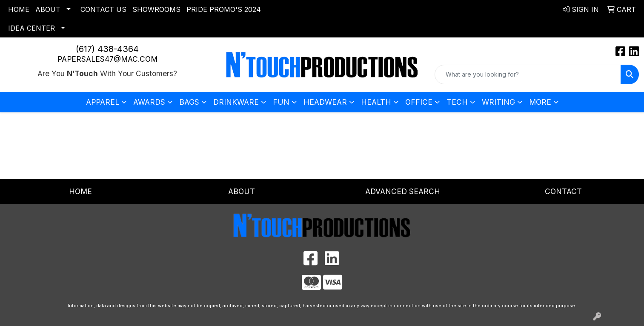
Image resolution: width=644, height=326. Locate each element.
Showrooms (156, 9)
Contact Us (103, 9)
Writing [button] (498, 102)
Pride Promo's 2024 (224, 9)
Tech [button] (457, 102)
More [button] (540, 102)
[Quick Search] (528, 74)
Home (19, 9)
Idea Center (31, 28)
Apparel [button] (103, 102)
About (48, 9)
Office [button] (419, 102)
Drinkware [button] (236, 102)
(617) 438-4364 (107, 49)
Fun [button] (281, 102)
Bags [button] (189, 102)
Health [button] (376, 102)
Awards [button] (149, 102)
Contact (563, 191)
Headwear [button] (325, 102)
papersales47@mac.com (107, 59)
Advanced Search (403, 191)
